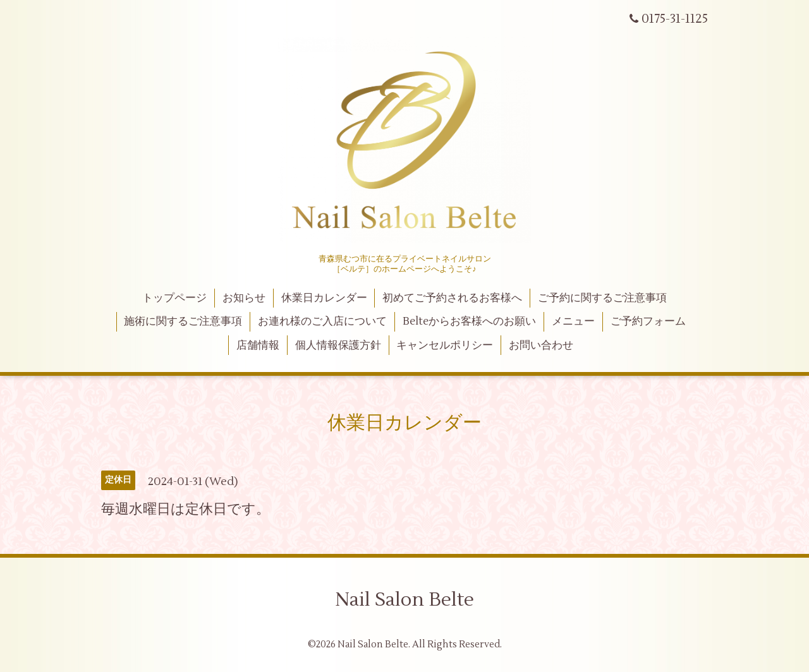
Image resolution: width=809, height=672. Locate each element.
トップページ (174, 298)
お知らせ (244, 298)
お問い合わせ (541, 345)
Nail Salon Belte (404, 600)
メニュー (573, 321)
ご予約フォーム (648, 321)
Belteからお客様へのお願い (469, 321)
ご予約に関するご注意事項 (602, 298)
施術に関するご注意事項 (183, 321)
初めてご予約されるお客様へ (452, 298)
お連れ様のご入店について (322, 321)
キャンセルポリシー (445, 345)
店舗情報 (258, 345)
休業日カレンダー (324, 298)
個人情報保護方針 (338, 345)
